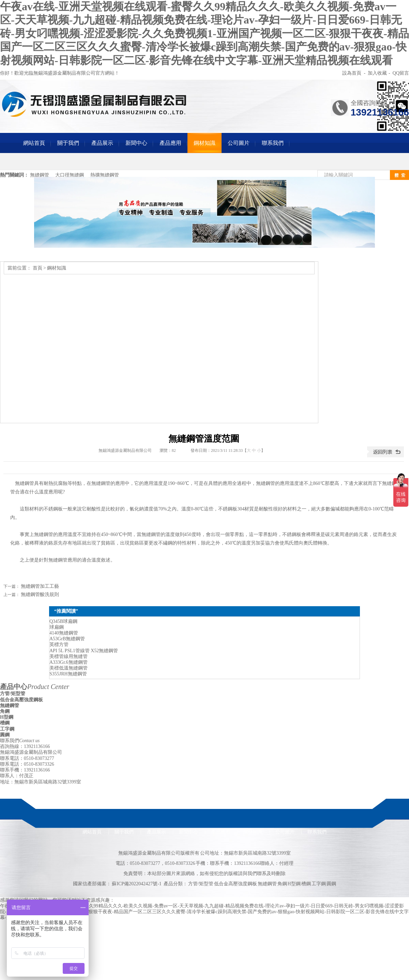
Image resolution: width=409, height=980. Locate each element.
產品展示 (102, 143)
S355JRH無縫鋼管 (68, 674)
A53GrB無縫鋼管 (67, 639)
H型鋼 (7, 717)
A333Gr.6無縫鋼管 (69, 662)
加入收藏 (377, 73)
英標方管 (59, 645)
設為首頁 (352, 73)
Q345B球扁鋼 (63, 621)
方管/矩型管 (13, 694)
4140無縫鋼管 (64, 633)
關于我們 (68, 143)
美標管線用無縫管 (69, 656)
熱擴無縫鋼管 (105, 175)
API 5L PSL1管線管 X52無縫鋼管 (84, 651)
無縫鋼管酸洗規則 (40, 594)
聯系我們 (273, 143)
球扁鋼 (57, 627)
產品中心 (35, 687)
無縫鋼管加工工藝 (40, 586)
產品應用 (170, 143)
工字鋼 (7, 729)
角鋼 (5, 711)
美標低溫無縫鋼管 (69, 668)
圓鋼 (5, 735)
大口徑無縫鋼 (70, 175)
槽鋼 (5, 723)
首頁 (37, 268)
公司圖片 (239, 143)
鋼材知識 (204, 143)
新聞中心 (136, 143)
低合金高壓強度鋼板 (21, 700)
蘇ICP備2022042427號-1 (136, 884)
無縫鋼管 (40, 175)
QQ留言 (401, 73)
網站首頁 (34, 143)
